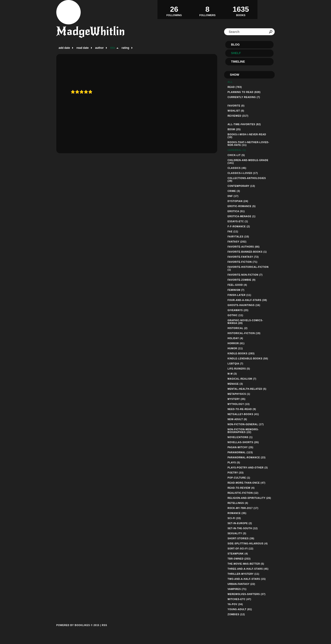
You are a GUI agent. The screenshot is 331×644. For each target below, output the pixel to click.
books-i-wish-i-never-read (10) (247, 136)
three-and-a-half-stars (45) (248, 569)
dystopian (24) (238, 201)
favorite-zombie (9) (242, 280)
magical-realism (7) (242, 379)
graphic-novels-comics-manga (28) (245, 322)
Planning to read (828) (244, 92)
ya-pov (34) (235, 604)
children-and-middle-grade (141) (248, 162)
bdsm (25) (234, 129)
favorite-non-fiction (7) (245, 275)
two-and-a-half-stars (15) (247, 579)
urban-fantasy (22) (241, 584)
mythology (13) (239, 404)
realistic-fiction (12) (243, 493)
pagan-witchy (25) (240, 447)
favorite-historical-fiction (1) (248, 268)
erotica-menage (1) (242, 216)
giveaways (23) (238, 310)
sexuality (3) (237, 533)
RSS (104, 625)
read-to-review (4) (241, 488)
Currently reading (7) (244, 97)
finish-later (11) (239, 295)
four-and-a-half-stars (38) (247, 300)
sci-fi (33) (234, 518)
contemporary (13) (241, 186)
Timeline (238, 62)
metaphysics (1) (239, 394)
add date (64, 48)
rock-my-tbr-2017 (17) (243, 508)
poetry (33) (236, 473)
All (230, 82)
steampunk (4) (238, 554)
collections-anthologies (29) (247, 180)
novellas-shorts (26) (243, 442)
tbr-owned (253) (239, 559)
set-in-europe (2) (240, 523)
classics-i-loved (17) (243, 173)
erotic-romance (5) (242, 206)
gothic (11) (235, 315)
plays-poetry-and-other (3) (248, 468)
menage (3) (235, 384)
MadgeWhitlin (91, 31)
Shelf (236, 53)
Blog (235, 45)
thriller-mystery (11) (243, 574)
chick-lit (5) (236, 155)
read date (82, 48)
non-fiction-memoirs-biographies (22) (243, 431)
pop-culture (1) (239, 478)
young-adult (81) (240, 609)
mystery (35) (237, 399)
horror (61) (236, 343)
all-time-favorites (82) (244, 124)
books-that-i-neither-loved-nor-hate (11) (248, 144)
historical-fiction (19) (244, 333)
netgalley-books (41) (243, 414)
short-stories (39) (241, 539)
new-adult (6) (237, 419)
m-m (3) (232, 374)
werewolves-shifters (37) (247, 594)
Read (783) (235, 87)
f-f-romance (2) (239, 227)
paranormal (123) (240, 452)
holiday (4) (235, 338)
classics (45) (237, 168)
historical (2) (238, 328)
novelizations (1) (240, 437)
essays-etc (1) (238, 221)
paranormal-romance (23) (247, 458)
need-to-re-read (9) (242, 409)
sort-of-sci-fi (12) (240, 549)
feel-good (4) (237, 285)
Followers (207, 9)
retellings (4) (238, 503)
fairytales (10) (238, 237)
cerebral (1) (237, 150)
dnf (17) (233, 196)
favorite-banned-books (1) (247, 252)
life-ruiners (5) (239, 369)
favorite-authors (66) (244, 247)
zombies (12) (236, 614)
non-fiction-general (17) (246, 424)
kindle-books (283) (241, 354)
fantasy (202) (237, 242)
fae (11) (233, 232)
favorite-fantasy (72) (243, 257)
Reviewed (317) (238, 116)
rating (125, 48)
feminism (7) (236, 290)
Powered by (78, 630)
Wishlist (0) (236, 111)
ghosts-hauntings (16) (244, 305)
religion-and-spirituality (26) (249, 498)
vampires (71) (237, 589)
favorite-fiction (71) (243, 262)
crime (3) (234, 191)
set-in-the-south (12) (243, 528)
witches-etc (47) (239, 599)
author (99, 48)
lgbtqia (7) (235, 364)
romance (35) (237, 513)
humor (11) (235, 348)
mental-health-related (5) (247, 389)
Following (174, 9)
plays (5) (234, 463)
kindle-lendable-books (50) (248, 359)
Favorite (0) (236, 106)
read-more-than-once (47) (247, 483)
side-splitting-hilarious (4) (248, 544)
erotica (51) (236, 211)
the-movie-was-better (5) (246, 564)
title (113, 48)
